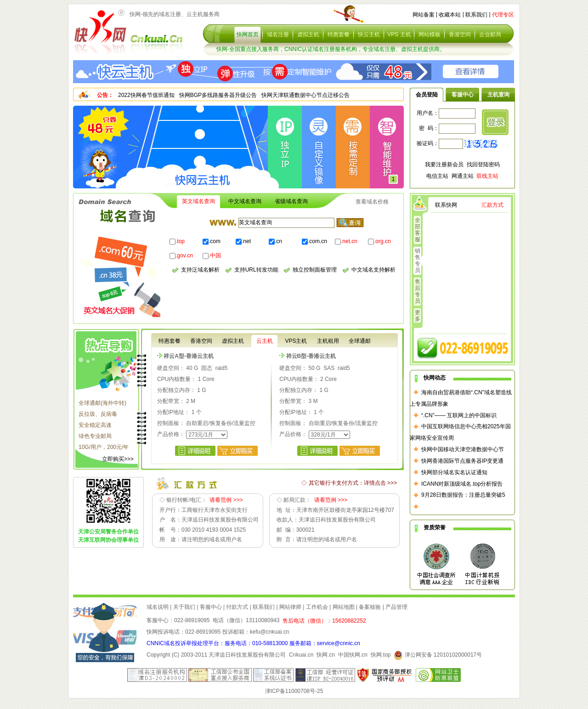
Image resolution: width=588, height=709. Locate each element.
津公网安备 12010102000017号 (438, 655)
